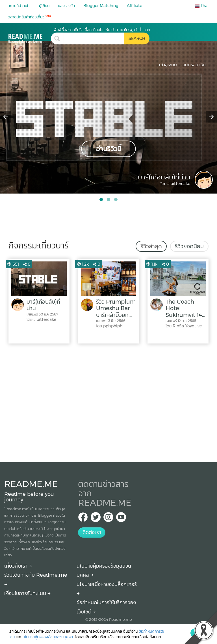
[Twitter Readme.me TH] (96, 519)
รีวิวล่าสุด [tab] (151, 246)
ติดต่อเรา (92, 532)
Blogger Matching (101, 6)
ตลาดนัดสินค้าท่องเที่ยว (29, 17)
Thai (202, 6)
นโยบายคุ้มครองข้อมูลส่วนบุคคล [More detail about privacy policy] (48, 637)
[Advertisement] (108, 402)
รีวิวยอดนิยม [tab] (189, 246)
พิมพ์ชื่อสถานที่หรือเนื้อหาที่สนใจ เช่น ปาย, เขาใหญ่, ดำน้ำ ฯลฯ (102, 30)
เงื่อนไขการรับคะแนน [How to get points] (27, 593)
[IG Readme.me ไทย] (108, 519)
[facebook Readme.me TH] (83, 519)
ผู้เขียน (44, 6)
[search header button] (137, 38)
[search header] (94, 38)
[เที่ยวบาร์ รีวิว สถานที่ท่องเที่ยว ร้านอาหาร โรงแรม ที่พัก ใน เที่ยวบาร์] (30, 35)
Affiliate (134, 6)
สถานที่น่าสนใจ (19, 6)
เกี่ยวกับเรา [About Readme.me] (18, 566)
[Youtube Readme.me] (121, 519)
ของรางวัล (66, 6)
